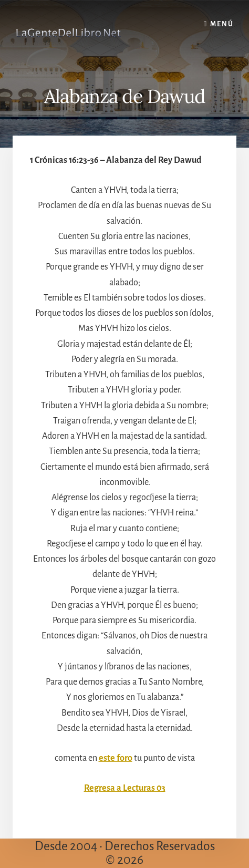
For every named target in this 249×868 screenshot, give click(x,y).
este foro (116, 758)
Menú (222, 24)
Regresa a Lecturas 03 (125, 788)
